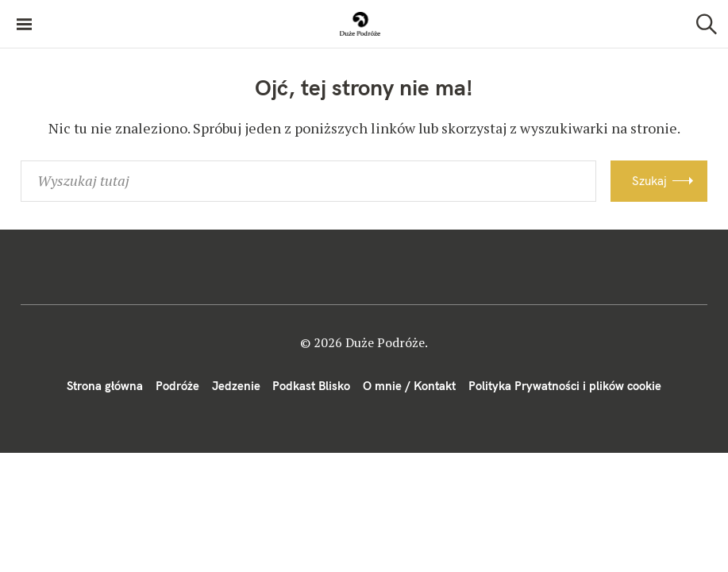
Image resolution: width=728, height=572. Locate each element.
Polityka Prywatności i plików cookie (565, 386)
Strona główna (105, 386)
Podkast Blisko (311, 386)
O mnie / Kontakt (409, 386)
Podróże (177, 386)
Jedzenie (236, 386)
